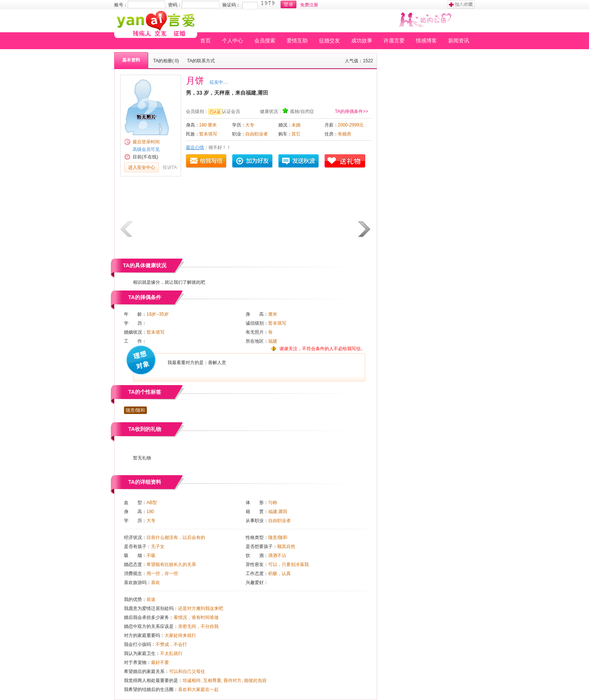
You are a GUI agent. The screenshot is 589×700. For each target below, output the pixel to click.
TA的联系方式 (201, 61)
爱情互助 (297, 41)
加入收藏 (461, 5)
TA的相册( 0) (166, 61)
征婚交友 (329, 41)
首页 (205, 41)
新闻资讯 (459, 41)
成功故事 (362, 41)
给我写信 (207, 161)
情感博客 (426, 41)
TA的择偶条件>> (352, 111)
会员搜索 (265, 41)
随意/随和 (135, 410)
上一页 (127, 229)
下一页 (365, 229)
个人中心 (233, 41)
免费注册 (309, 5)
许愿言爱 (394, 41)
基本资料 (131, 60)
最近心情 (195, 148)
